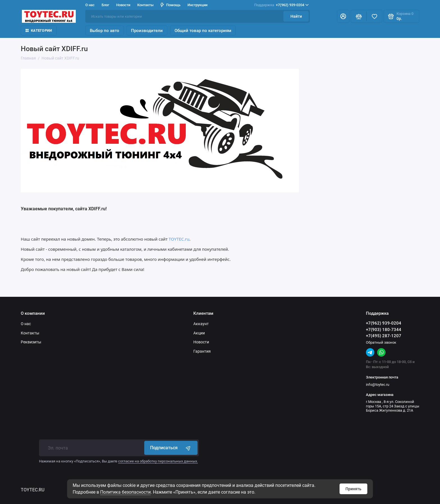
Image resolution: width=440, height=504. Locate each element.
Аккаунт (201, 324)
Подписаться (171, 448)
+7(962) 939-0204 (281, 5)
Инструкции (197, 5)
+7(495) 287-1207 (384, 336)
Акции (199, 333)
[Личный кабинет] (343, 16)
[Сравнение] (359, 16)
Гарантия (202, 351)
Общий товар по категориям (203, 31)
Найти (296, 16)
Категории (39, 30)
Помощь (170, 5)
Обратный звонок (381, 342)
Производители (147, 31)
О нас (90, 5)
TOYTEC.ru (179, 239)
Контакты (145, 5)
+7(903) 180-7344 (384, 330)
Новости (123, 5)
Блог (105, 5)
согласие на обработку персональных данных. (158, 461)
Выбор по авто (105, 31)
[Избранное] (374, 16)
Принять (353, 489)
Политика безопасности (125, 492)
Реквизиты (31, 342)
